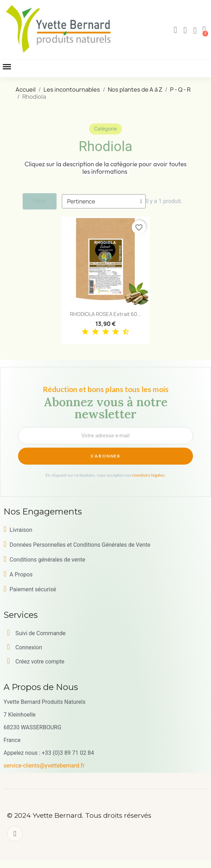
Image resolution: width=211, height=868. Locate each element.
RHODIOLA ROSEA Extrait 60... (106, 314)
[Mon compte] (185, 30)
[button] (175, 30)
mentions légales (148, 475)
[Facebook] (15, 834)
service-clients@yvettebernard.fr (44, 766)
